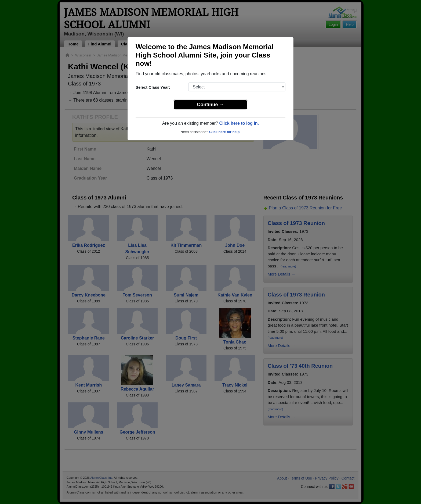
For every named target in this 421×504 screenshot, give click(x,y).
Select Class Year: (153, 87)
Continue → (211, 105)
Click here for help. (225, 132)
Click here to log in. (239, 123)
